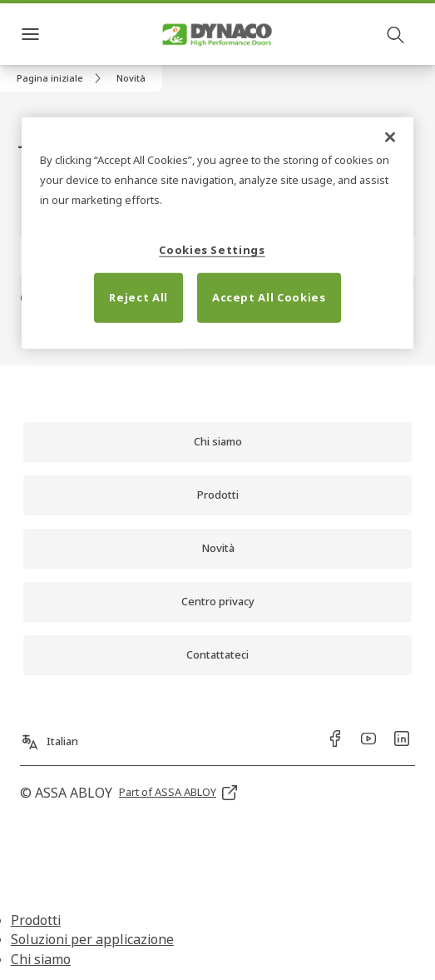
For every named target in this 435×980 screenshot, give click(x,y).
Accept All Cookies (269, 297)
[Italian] (49, 735)
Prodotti (36, 920)
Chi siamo (41, 959)
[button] (131, 78)
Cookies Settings (212, 249)
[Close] (390, 137)
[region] (217, 233)
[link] (62, 78)
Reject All (138, 297)
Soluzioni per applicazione (92, 939)
